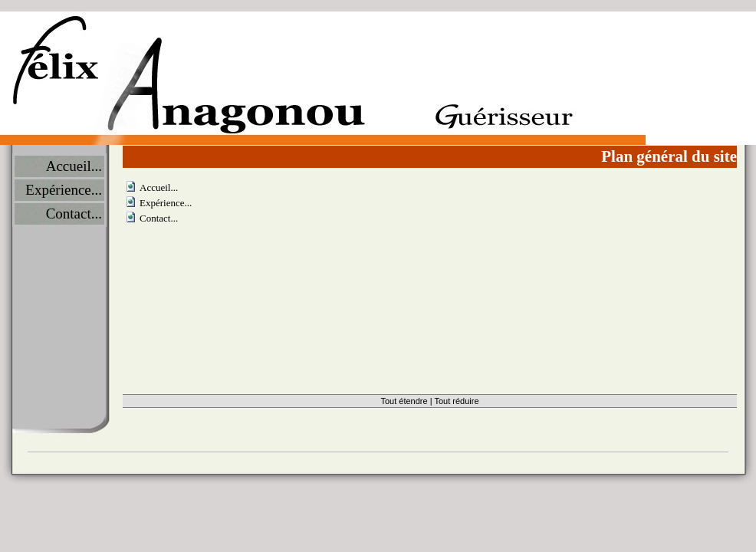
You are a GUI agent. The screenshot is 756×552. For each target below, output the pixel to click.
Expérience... (64, 190)
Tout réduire (456, 401)
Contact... (74, 214)
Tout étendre (404, 401)
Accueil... (74, 166)
